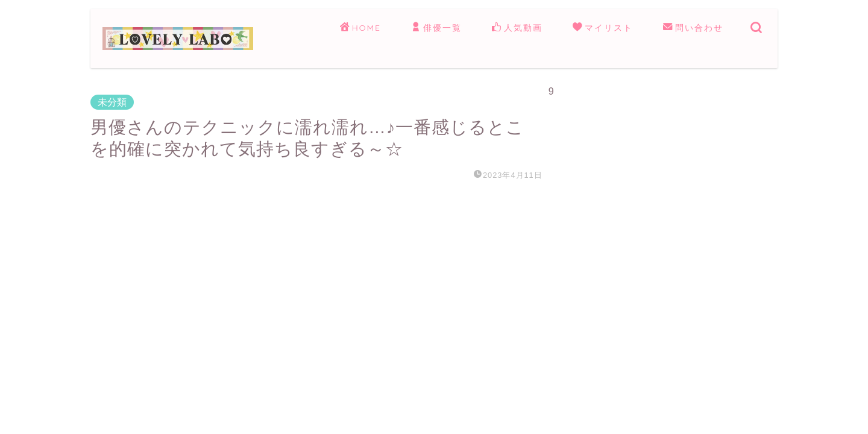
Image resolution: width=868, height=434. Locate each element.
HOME (360, 28)
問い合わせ (693, 28)
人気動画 (517, 28)
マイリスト (603, 28)
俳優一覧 (436, 28)
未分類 (112, 102)
